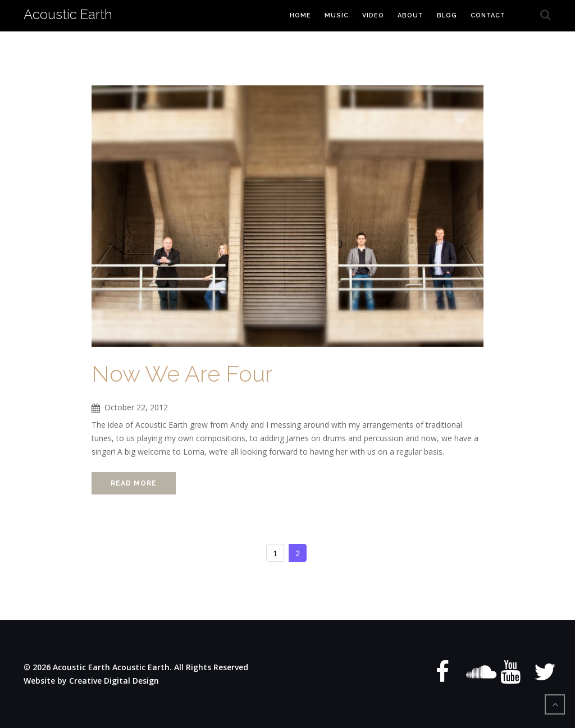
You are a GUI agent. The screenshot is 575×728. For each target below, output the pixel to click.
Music (337, 15)
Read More (134, 483)
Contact (488, 15)
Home (300, 15)
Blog (447, 15)
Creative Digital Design (114, 681)
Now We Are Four (182, 374)
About (410, 15)
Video (373, 15)
